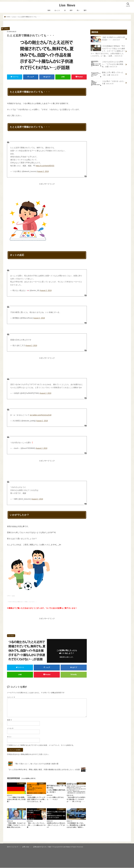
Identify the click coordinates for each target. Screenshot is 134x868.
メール (10, 728)
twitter (13, 596)
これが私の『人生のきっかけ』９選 (108, 83)
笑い (78, 10)
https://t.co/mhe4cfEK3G (45, 166)
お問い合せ (26, 847)
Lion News (67, 5)
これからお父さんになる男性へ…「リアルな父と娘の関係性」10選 (107, 64)
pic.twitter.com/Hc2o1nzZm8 (41, 415)
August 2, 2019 (43, 171)
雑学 (71, 10)
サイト (9, 737)
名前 (10, 720)
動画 (49, 10)
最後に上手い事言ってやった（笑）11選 (107, 74)
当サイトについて (13, 847)
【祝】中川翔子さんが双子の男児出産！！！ (108, 39)
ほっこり (57, 10)
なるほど (12, 636)
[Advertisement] (47, 190)
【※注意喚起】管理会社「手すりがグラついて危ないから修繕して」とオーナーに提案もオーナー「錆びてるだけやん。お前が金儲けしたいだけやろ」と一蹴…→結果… (108, 51)
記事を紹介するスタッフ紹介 (42, 847)
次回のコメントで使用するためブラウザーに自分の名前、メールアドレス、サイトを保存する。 (42, 745)
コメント (11, 697)
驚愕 (85, 10)
